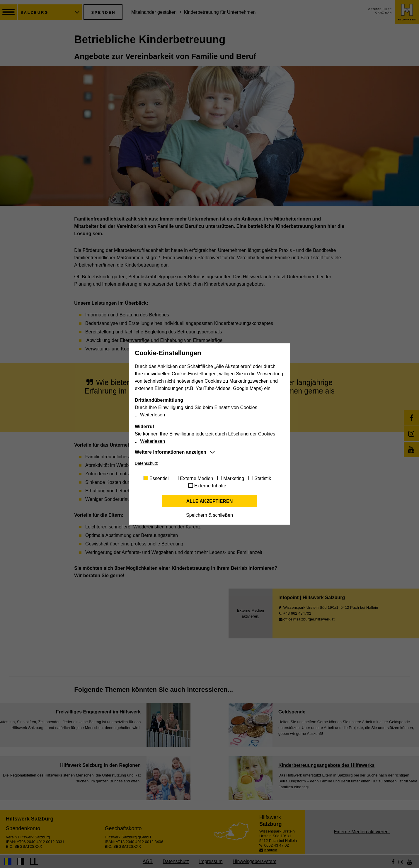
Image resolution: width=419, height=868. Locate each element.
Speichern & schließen (209, 515)
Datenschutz (146, 463)
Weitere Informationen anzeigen (171, 452)
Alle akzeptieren (210, 501)
